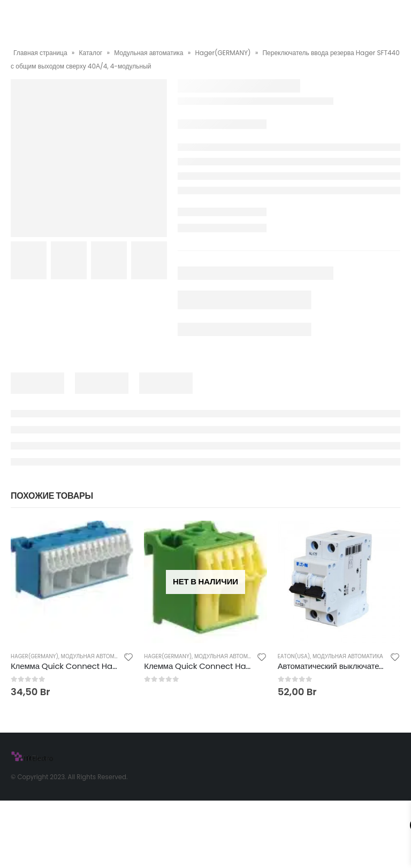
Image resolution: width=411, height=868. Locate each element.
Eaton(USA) (294, 656)
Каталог (91, 53)
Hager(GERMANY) (223, 53)
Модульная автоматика (149, 53)
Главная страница (40, 53)
